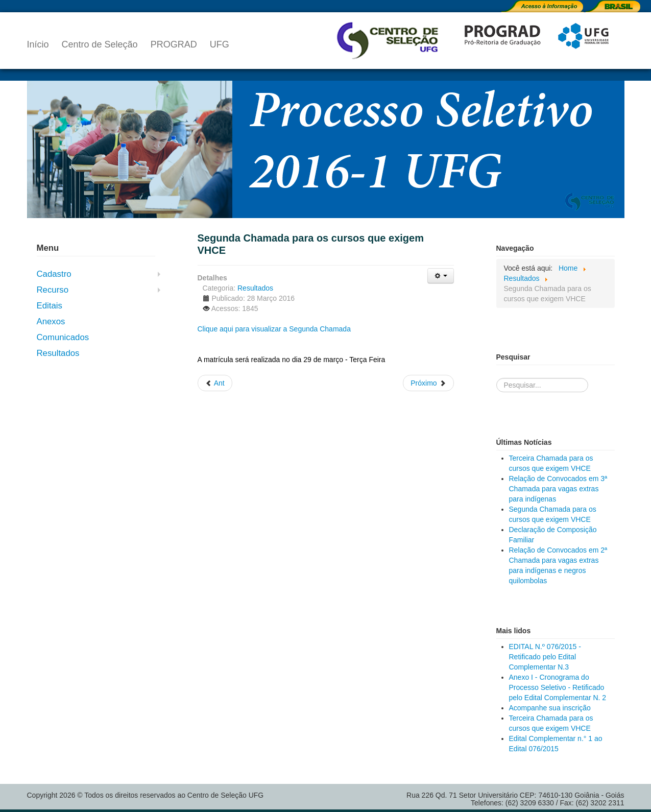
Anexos (51, 321)
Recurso (53, 290)
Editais (50, 306)
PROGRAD (174, 44)
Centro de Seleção (100, 44)
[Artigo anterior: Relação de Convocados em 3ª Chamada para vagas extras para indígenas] (215, 383)
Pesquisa (497, 368)
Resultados (58, 353)
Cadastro (54, 274)
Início (38, 44)
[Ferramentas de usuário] (441, 276)
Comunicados (63, 337)
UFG (220, 44)
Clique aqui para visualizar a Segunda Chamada (274, 329)
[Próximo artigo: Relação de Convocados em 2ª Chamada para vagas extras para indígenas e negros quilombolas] (428, 383)
